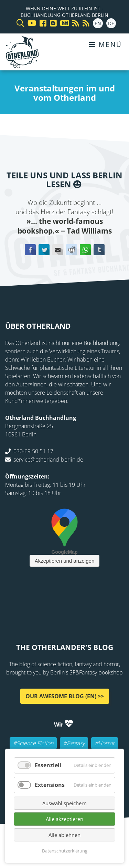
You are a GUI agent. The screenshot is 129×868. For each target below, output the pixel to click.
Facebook (30, 250)
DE (111, 23)
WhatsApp (85, 250)
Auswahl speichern (64, 803)
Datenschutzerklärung (65, 851)
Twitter (44, 250)
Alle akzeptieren (64, 819)
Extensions (50, 785)
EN (98, 23)
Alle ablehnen (64, 835)
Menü (106, 44)
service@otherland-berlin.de (48, 460)
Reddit (72, 250)
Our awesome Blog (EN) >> (65, 696)
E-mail (58, 250)
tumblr (99, 250)
